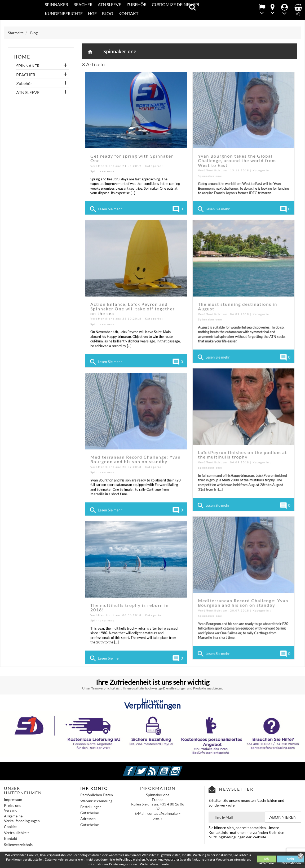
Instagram (182, 768)
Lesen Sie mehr (106, 209)
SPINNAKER (56, 4)
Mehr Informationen (291, 860)
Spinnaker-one (120, 51)
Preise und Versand (13, 808)
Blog (108, 13)
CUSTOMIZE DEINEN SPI (176, 4)
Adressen (88, 819)
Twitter (148, 768)
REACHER (83, 4)
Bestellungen (91, 807)
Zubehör (136, 4)
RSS (159, 768)
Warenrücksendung (96, 801)
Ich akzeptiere (266, 860)
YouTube (170, 768)
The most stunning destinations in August (237, 306)
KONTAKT (128, 13)
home (22, 57)
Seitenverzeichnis (18, 845)
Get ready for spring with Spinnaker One (132, 158)
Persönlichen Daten (97, 795)
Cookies (11, 827)
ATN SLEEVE (109, 4)
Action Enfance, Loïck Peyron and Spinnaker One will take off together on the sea (133, 308)
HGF (92, 13)
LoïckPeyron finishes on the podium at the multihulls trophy (242, 453)
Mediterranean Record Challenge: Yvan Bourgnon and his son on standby (136, 458)
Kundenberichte (64, 13)
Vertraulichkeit (16, 833)
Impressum (13, 800)
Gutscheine (90, 813)
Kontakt (11, 838)
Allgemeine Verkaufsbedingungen (22, 818)
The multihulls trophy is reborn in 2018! (130, 608)
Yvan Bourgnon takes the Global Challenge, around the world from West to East (237, 161)
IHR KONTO (94, 788)
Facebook (136, 768)
